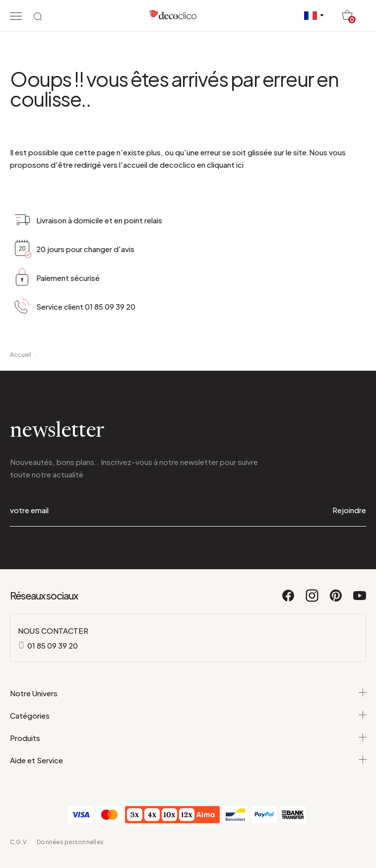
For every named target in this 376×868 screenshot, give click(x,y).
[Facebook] (289, 600)
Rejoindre (349, 510)
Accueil (21, 355)
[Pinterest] (336, 600)
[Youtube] (360, 600)
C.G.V (18, 842)
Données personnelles (70, 842)
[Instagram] (313, 600)
